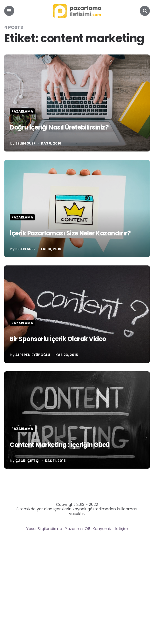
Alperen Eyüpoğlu (33, 355)
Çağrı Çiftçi (27, 461)
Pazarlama (22, 111)
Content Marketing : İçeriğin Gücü (60, 445)
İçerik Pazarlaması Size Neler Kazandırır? (70, 233)
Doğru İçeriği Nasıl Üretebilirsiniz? (59, 127)
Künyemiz (102, 529)
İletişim (121, 529)
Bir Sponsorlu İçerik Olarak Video (58, 339)
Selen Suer (25, 143)
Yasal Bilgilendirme (44, 529)
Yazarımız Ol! (77, 529)
